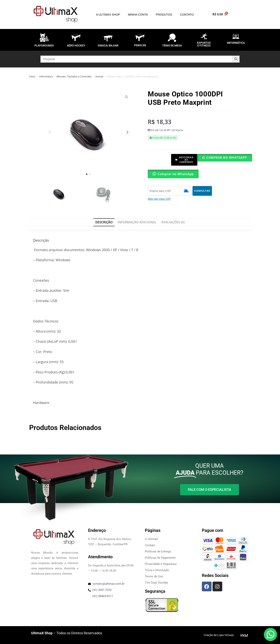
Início (32, 76)
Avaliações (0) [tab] (173, 222)
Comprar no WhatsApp (227, 158)
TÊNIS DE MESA (172, 45)
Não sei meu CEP (159, 199)
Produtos (164, 14)
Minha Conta (138, 14)
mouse (99, 76)
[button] (87, 174)
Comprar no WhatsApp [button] (176, 174)
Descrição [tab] (104, 222)
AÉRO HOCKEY (76, 45)
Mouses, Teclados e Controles (74, 76)
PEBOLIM (140, 45)
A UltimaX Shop (108, 14)
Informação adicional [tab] (137, 222)
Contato (187, 14)
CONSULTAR (202, 191)
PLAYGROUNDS (44, 45)
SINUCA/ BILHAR (108, 45)
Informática (46, 76)
